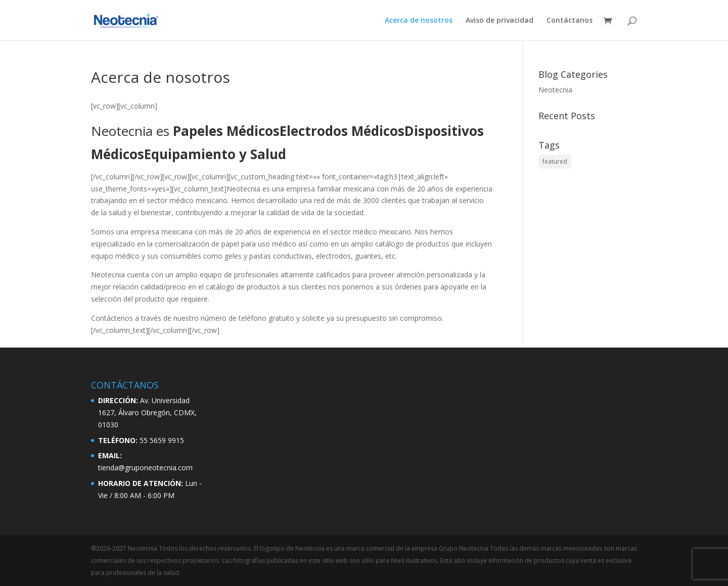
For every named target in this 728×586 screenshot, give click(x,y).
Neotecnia (555, 90)
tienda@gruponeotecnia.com (145, 468)
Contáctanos (570, 21)
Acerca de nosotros (419, 21)
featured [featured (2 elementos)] (555, 161)
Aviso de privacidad (499, 21)
